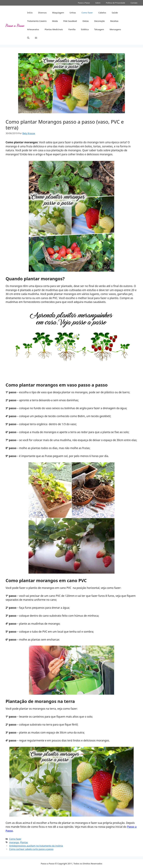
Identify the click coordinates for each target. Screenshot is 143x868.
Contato (134, 3)
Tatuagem (99, 29)
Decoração (99, 21)
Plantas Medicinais (54, 29)
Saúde (115, 13)
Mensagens (115, 29)
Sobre (98, 3)
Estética (85, 29)
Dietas (86, 21)
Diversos (42, 13)
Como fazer (87, 13)
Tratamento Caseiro (37, 21)
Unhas (73, 13)
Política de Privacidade (116, 3)
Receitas (114, 21)
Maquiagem (58, 13)
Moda (55, 21)
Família (72, 29)
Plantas (24, 842)
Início (30, 13)
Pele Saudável (70, 21)
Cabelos (102, 13)
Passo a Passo (84, 3)
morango (14, 842)
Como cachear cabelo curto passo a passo (31, 849)
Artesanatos (33, 29)
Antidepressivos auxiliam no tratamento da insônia (36, 846)
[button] (28, 38)
